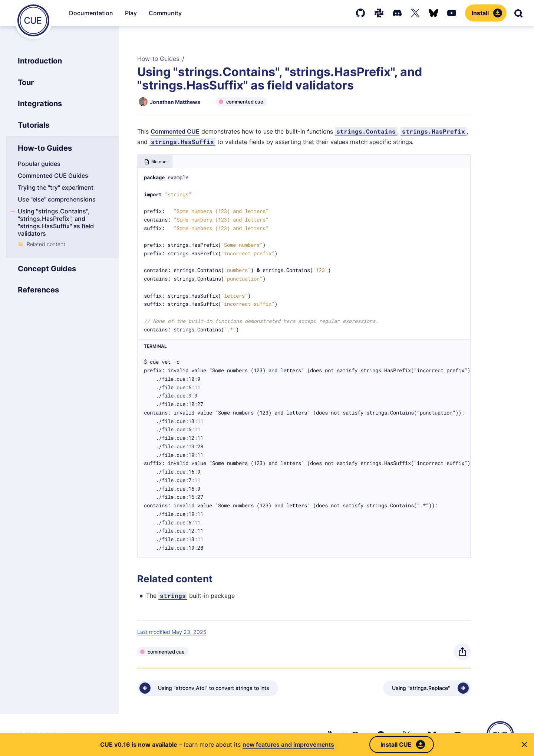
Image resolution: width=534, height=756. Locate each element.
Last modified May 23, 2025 (172, 632)
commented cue (245, 102)
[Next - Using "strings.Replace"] (427, 688)
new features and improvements (288, 744)
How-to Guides (158, 59)
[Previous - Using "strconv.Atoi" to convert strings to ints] (208, 688)
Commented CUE (175, 131)
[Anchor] (136, 579)
